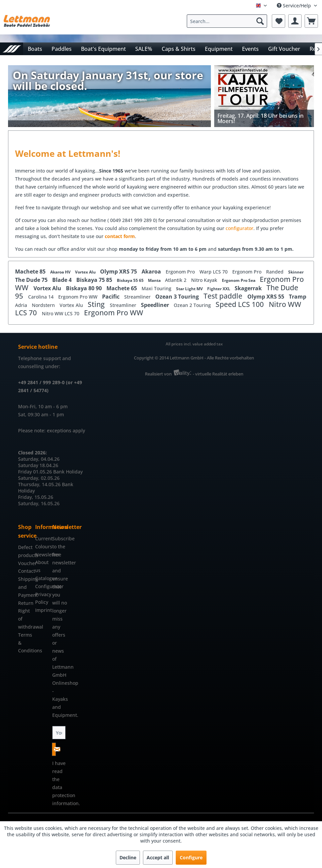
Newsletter (42, 555)
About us (42, 566)
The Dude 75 (32, 280)
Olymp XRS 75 (119, 272)
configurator (239, 228)
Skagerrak (249, 288)
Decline (128, 857)
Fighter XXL (219, 289)
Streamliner (138, 297)
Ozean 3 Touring (178, 297)
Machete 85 (31, 272)
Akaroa (152, 272)
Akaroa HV (61, 272)
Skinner (296, 272)
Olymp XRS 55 (266, 297)
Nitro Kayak (205, 280)
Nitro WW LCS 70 (61, 313)
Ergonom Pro (181, 272)
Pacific (111, 297)
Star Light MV (190, 289)
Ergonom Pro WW (78, 297)
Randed (275, 272)
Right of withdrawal (25, 619)
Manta (155, 280)
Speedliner (156, 305)
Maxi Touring (157, 288)
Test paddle (224, 296)
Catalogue (42, 578)
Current (42, 538)
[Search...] (227, 21)
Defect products (25, 551)
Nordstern (44, 305)
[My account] (295, 21)
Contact (25, 571)
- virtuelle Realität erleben (218, 374)
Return (25, 603)
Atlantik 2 (176, 280)
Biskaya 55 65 (131, 280)
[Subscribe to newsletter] (54, 749)
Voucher (25, 563)
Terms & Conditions (25, 643)
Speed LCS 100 (240, 304)
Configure (191, 857)
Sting (97, 304)
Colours (42, 547)
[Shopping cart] (311, 21)
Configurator (42, 586)
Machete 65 (122, 288)
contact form (120, 236)
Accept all (158, 857)
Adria (22, 305)
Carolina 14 (42, 297)
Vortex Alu (86, 272)
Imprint (42, 610)
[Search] (260, 21)
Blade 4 (63, 280)
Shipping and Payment (25, 587)
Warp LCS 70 (214, 272)
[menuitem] (229, 21)
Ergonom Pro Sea (239, 280)
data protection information (65, 795)
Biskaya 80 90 (85, 288)
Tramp (298, 297)
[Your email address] (59, 733)
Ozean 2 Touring (193, 305)
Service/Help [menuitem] (295, 6)
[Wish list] (278, 21)
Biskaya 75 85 (95, 280)
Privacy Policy (42, 598)
